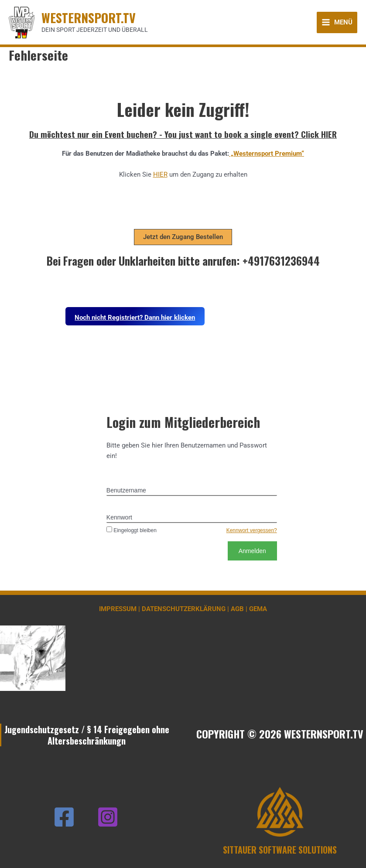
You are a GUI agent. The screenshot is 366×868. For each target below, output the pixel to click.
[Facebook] (64, 817)
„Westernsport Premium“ (267, 154)
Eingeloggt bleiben (132, 530)
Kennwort (119, 517)
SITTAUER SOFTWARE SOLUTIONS (280, 850)
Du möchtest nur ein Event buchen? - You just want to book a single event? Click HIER (183, 134)
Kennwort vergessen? (252, 530)
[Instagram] (108, 817)
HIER (160, 174)
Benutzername (126, 490)
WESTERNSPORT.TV (89, 17)
